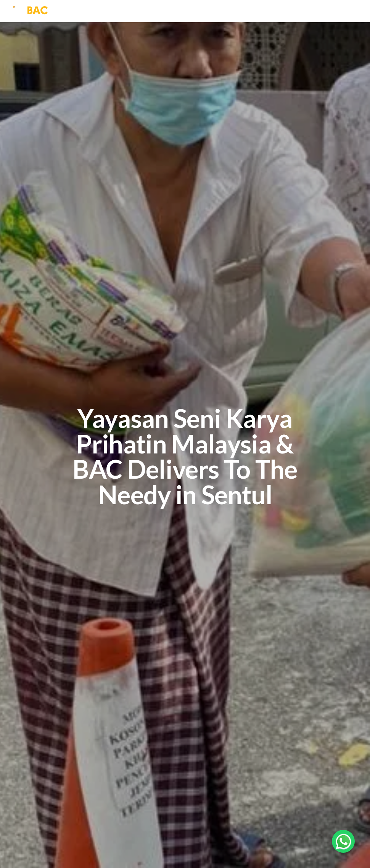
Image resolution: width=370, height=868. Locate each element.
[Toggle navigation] (359, 11)
